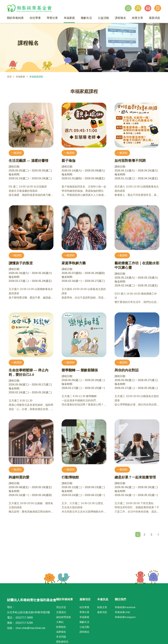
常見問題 (61, 637)
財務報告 (61, 627)
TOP (147, 577)
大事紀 (60, 622)
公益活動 (84, 627)
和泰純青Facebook (125, 607)
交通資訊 (61, 612)
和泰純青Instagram (125, 617)
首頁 (9, 77)
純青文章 (102, 607)
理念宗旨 (61, 607)
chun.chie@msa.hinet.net (30, 628)
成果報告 (61, 632)
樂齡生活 (84, 622)
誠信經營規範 (64, 617)
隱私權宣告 (62, 642)
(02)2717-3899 (24, 618)
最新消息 (102, 612)
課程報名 (84, 632)
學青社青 (84, 612)
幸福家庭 (20, 77)
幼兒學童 (84, 607)
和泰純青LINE (123, 612)
